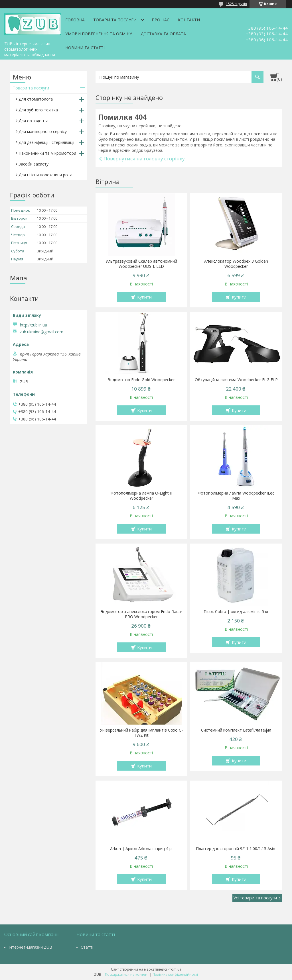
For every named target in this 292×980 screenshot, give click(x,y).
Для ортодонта (34, 121)
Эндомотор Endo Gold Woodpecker (141, 380)
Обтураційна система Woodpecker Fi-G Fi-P (236, 380)
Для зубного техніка (38, 110)
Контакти (189, 20)
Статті (87, 947)
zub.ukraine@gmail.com (41, 332)
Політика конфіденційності (175, 974)
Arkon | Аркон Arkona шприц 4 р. (141, 849)
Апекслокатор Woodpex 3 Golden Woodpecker (236, 264)
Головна (75, 20)
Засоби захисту (34, 164)
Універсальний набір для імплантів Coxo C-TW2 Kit (141, 733)
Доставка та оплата (163, 34)
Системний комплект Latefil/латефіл (236, 730)
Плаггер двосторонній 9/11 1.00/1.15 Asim (236, 849)
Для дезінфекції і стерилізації (46, 142)
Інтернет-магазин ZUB (30, 947)
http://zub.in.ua (34, 325)
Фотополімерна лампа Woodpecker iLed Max (236, 496)
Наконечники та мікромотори (47, 153)
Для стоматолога (36, 99)
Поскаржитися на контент (127, 974)
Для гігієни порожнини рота (45, 175)
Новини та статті (85, 48)
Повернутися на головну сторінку (144, 159)
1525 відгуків (236, 4)
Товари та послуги (115, 20)
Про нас (161, 20)
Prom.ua (175, 969)
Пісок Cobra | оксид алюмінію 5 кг (236, 612)
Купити (144, 297)
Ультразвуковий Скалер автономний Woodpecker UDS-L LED (141, 264)
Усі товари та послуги (255, 898)
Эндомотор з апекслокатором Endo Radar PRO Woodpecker (141, 614)
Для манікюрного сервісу (43, 131)
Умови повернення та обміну (99, 34)
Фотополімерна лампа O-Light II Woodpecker (141, 496)
